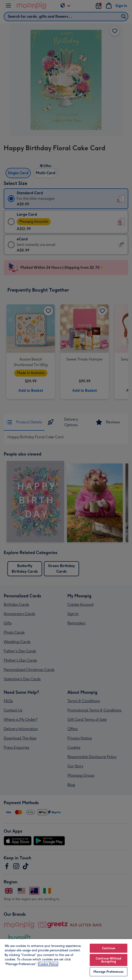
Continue (109, 948)
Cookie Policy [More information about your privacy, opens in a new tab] (48, 964)
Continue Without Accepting (109, 960)
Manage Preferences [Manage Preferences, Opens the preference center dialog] (108, 972)
